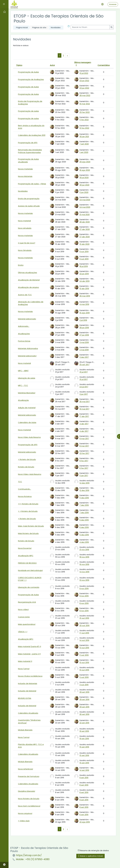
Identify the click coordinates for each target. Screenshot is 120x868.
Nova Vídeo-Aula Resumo (30, 474)
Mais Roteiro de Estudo (28, 533)
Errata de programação (29, 199)
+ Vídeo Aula (24, 821)
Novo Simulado (25, 250)
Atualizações (24, 334)
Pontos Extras (24, 341)
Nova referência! (25, 769)
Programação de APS (28, 143)
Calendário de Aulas (27, 422)
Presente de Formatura (29, 776)
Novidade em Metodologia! (30, 570)
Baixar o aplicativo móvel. (90, 856)
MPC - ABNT (23, 371)
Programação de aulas (28, 111)
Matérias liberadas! (27, 393)
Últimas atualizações (28, 272)
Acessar (113, 4)
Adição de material (27, 408)
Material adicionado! (27, 356)
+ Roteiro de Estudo (27, 459)
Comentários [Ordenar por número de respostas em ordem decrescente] (104, 65)
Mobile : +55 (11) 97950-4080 (33, 859)
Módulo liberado (25, 730)
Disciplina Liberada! (27, 791)
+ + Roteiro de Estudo (28, 511)
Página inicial (22, 27)
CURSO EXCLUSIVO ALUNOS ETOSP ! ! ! (30, 579)
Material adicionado (27, 319)
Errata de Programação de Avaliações (30, 103)
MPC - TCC (23, 385)
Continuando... (25, 489)
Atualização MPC (26, 556)
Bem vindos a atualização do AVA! (31, 127)
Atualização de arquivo (28, 287)
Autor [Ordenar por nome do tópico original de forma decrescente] (52, 65)
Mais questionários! (27, 624)
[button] (69, 28)
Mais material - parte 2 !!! (29, 654)
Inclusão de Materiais (28, 683)
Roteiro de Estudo (26, 467)
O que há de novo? (27, 243)
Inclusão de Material (27, 691)
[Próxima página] (67, 55)
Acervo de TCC (25, 295)
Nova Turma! (24, 669)
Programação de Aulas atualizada (28, 160)
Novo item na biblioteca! (29, 806)
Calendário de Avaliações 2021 (32, 135)
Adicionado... (24, 326)
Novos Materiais (25, 176)
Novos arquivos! (25, 813)
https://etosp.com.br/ (29, 855)
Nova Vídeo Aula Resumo (29, 437)
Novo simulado (25, 228)
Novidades (56, 27)
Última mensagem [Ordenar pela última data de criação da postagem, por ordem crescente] (83, 62)
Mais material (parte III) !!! (30, 646)
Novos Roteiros (25, 496)
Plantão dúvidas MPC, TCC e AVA (31, 746)
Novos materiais (25, 169)
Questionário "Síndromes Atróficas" (29, 721)
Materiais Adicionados (28, 348)
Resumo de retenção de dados (93, 850)
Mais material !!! (25, 661)
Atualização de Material (29, 280)
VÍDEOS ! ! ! (23, 632)
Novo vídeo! (23, 609)
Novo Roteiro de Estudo (29, 799)
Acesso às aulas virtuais (29, 206)
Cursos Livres (24, 617)
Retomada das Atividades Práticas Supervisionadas (30, 151)
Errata (21, 265)
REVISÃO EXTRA (25, 698)
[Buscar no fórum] (90, 27)
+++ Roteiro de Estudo (28, 504)
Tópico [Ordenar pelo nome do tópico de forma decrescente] (19, 65)
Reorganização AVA (27, 602)
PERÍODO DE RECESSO (27, 563)
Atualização (23, 400)
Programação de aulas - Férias (32, 184)
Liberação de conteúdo (29, 587)
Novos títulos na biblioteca (30, 676)
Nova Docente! (25, 548)
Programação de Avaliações (31, 79)
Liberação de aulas (27, 378)
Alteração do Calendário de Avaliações (31, 303)
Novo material (24, 221)
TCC (20, 482)
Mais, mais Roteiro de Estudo (31, 526)
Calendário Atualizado (28, 713)
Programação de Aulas (28, 72)
